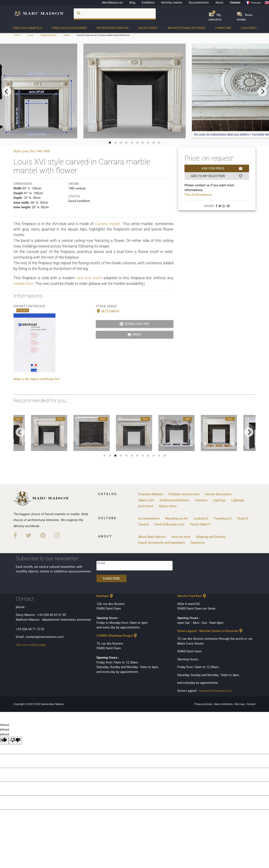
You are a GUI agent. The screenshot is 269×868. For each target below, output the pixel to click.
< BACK (17, 35)
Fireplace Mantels (27, 28)
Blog (132, 3)
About (219, 3)
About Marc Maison (152, 537)
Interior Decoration (112, 28)
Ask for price (222, 168)
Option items (168, 506)
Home (30, 35)
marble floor (23, 283)
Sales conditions (224, 704)
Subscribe (111, 579)
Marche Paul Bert (192, 596)
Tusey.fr (144, 524)
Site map (240, 704)
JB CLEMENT (108, 311)
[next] (262, 91)
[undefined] (15, 741)
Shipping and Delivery (211, 537)
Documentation (199, 3)
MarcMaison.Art (177, 519)
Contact (235, 3)
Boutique (105, 596)
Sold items (146, 506)
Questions (198, 543)
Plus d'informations (198, 195)
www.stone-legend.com (215, 691)
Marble (67, 35)
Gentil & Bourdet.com (169, 524)
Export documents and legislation (162, 543)
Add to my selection (217, 176)
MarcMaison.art (112, 3)
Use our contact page (31, 645)
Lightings (249, 28)
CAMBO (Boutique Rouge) (117, 636)
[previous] (7, 91)
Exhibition (148, 3)
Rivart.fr (243, 519)
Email (101, 563)
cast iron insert (89, 278)
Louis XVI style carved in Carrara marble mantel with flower (103, 35)
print (135, 335)
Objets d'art (148, 28)
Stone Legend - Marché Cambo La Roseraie (210, 631)
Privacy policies (204, 704)
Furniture (223, 28)
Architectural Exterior (186, 28)
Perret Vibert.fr (200, 524)
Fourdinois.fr (223, 519)
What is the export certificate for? (37, 379)
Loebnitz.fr (201, 519)
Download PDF (134, 324)
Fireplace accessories (69, 28)
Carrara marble (108, 224)
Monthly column (172, 3)
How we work (181, 537)
